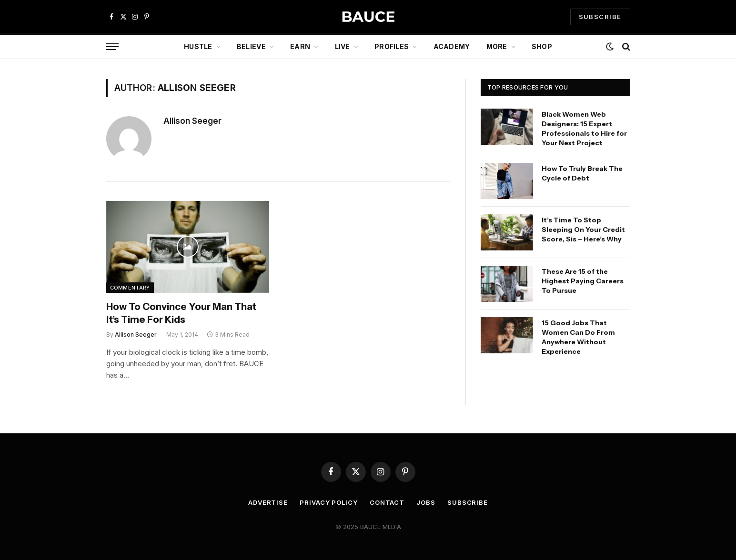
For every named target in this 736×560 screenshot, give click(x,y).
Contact (387, 502)
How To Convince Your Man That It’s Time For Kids (181, 313)
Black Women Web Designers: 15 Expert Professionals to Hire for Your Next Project (584, 129)
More (497, 46)
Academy (452, 46)
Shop (542, 46)
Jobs (426, 502)
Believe (251, 46)
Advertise (268, 502)
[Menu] (112, 47)
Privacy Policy (329, 502)
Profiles (392, 46)
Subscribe (468, 502)
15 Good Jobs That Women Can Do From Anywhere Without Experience (578, 337)
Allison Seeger (192, 121)
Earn (300, 46)
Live (343, 46)
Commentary (130, 288)
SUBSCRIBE (600, 17)
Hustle (198, 46)
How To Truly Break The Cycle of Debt (582, 173)
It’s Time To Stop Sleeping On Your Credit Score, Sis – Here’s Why (583, 230)
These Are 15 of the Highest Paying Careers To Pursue (583, 281)
